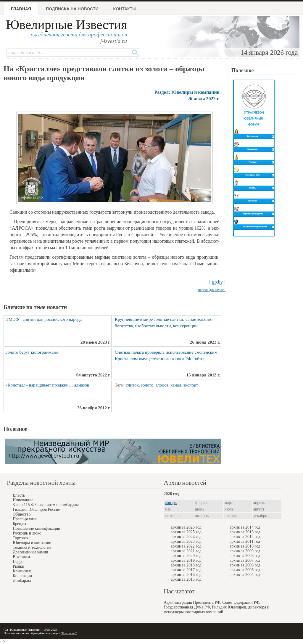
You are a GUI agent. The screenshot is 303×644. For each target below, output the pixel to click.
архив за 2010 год (245, 546)
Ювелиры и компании (32, 543)
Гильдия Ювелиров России (37, 509)
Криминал (22, 571)
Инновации (23, 500)
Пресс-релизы (25, 519)
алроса (162, 385)
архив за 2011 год (245, 541)
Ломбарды (22, 581)
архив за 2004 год (245, 575)
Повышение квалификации (37, 528)
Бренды (19, 524)
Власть (19, 495)
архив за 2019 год (186, 560)
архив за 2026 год (186, 527)
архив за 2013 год (245, 532)
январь (171, 503)
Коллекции (22, 576)
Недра (18, 562)
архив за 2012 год (245, 537)
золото (147, 385)
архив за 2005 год (245, 570)
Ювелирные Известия (66, 25)
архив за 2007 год (245, 560)
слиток (132, 385)
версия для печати (212, 290)
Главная (21, 9)
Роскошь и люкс (27, 533)
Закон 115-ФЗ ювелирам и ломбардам (46, 505)
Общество (22, 514)
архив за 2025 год (186, 532)
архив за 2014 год (245, 527)
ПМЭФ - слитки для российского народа (43, 319)
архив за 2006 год (245, 565)
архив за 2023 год (186, 541)
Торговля (21, 538)
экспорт (191, 385)
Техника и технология (32, 547)
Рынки (18, 566)
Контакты (125, 9)
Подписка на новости (72, 9)
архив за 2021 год (186, 551)
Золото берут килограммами (32, 352)
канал (176, 385)
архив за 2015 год (186, 579)
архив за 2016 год (186, 575)
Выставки (21, 557)
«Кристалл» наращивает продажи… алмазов (47, 385)
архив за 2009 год (245, 551)
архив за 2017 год (186, 570)
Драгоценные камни (30, 552)
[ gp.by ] (217, 282)
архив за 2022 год (186, 546)
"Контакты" (69, 633)
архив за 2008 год (245, 556)
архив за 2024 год (186, 537)
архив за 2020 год (186, 556)
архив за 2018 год (186, 565)
